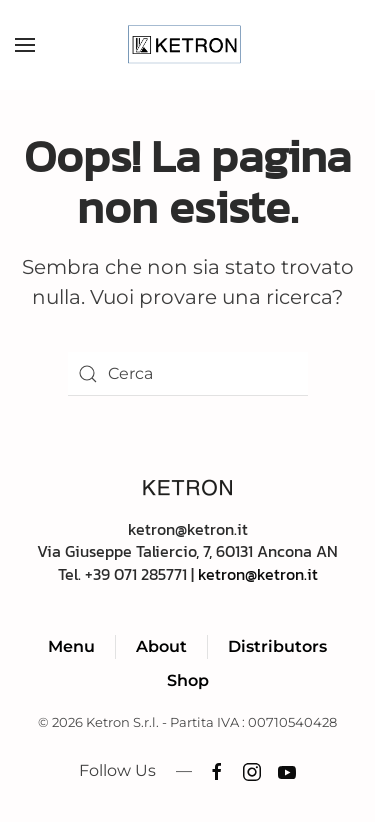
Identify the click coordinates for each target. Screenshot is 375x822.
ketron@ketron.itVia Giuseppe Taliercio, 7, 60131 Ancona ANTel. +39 (187, 551)
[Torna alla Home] (187, 45)
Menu (71, 646)
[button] (25, 45)
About (161, 646)
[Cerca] (188, 374)
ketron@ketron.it (258, 574)
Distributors (277, 646)
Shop (188, 680)
